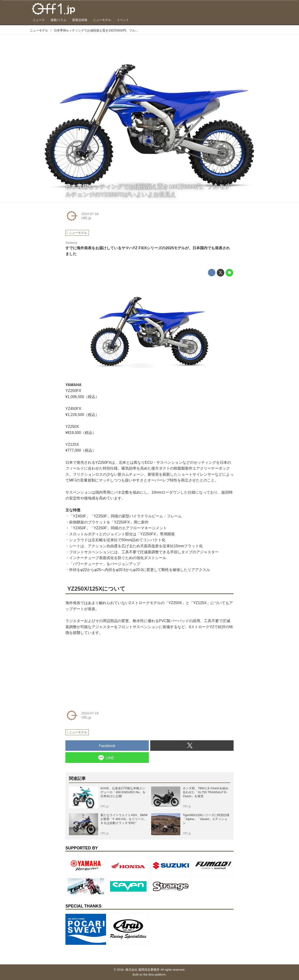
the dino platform (155, 975)
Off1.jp (86, 218)
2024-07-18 (90, 214)
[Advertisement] (100, 671)
